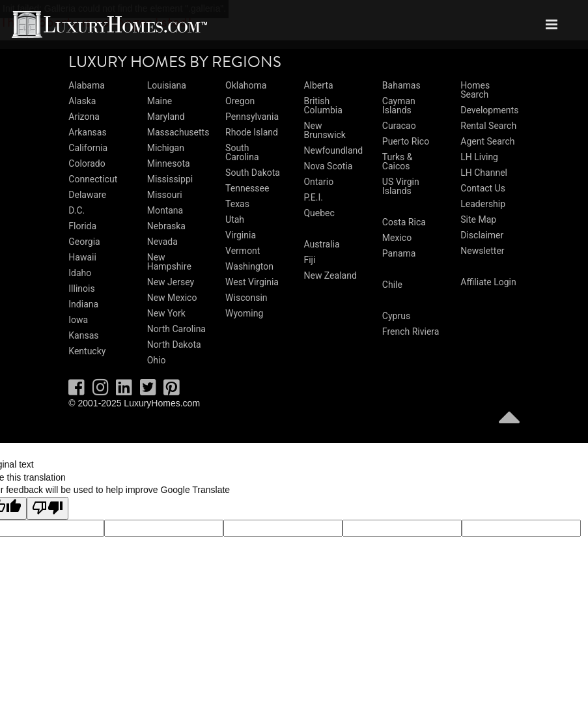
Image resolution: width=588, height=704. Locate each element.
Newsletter (482, 251)
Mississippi (170, 179)
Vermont (243, 251)
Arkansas (87, 132)
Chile (392, 285)
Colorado (87, 163)
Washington (249, 266)
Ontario (318, 182)
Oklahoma (246, 85)
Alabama (87, 85)
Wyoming (244, 313)
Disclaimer (482, 235)
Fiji (309, 260)
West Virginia (252, 282)
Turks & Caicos (398, 162)
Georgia (84, 242)
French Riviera (411, 331)
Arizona (84, 117)
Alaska (82, 101)
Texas (237, 204)
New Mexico (172, 298)
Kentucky (87, 351)
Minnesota (169, 163)
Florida (82, 226)
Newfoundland (333, 150)
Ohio (157, 360)
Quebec (319, 213)
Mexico (397, 238)
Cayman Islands (399, 106)
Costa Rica (404, 222)
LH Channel (484, 173)
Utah (235, 219)
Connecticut (93, 179)
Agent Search (487, 141)
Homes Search (475, 90)
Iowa (78, 320)
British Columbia (323, 106)
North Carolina (176, 329)
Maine (160, 101)
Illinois (81, 289)
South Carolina (242, 152)
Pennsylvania (252, 117)
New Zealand (330, 275)
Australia (321, 244)
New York (166, 313)
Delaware (87, 195)
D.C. (77, 210)
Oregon (240, 101)
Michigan (166, 148)
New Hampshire (169, 262)
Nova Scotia (328, 166)
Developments (489, 110)
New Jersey (171, 282)
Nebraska (166, 226)
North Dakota (174, 345)
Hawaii (82, 257)
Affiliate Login (488, 282)
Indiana (83, 304)
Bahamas (401, 85)
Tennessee (247, 188)
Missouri (165, 195)
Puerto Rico (406, 141)
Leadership (483, 204)
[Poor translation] (48, 509)
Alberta (318, 85)
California (88, 148)
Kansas (83, 335)
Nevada (162, 242)
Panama (399, 253)
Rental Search (488, 126)
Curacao (399, 126)
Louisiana (167, 85)
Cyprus (396, 316)
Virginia (241, 235)
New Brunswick (325, 130)
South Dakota (253, 173)
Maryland (166, 117)
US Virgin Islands (401, 186)
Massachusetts (178, 132)
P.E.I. (313, 197)
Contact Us (483, 188)
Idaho (80, 273)
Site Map (478, 219)
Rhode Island (252, 132)
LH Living (479, 157)
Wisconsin (246, 298)
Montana (165, 210)
